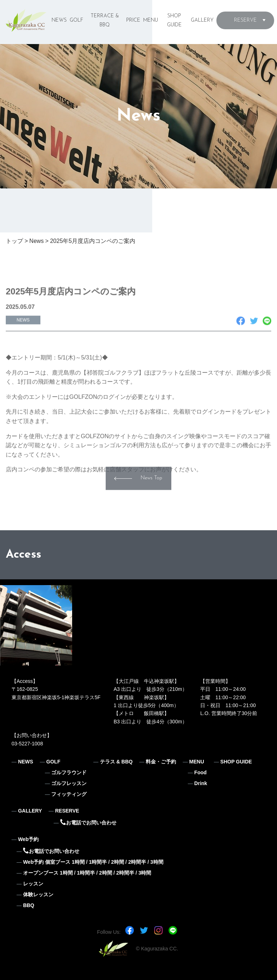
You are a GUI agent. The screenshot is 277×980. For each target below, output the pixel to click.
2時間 (118, 862)
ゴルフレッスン (69, 783)
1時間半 (98, 862)
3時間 (157, 862)
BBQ (29, 905)
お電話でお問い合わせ (88, 823)
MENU (151, 20)
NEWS (59, 20)
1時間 (78, 862)
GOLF (76, 20)
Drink (201, 783)
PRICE (133, 20)
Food (201, 772)
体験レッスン (38, 894)
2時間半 (137, 862)
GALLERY (202, 20)
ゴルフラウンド (69, 772)
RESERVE (245, 20)
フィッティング (69, 794)
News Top (151, 493)
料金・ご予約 (161, 762)
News (36, 241)
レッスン (33, 884)
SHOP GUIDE (236, 762)
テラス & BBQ (116, 762)
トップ (14, 241)
